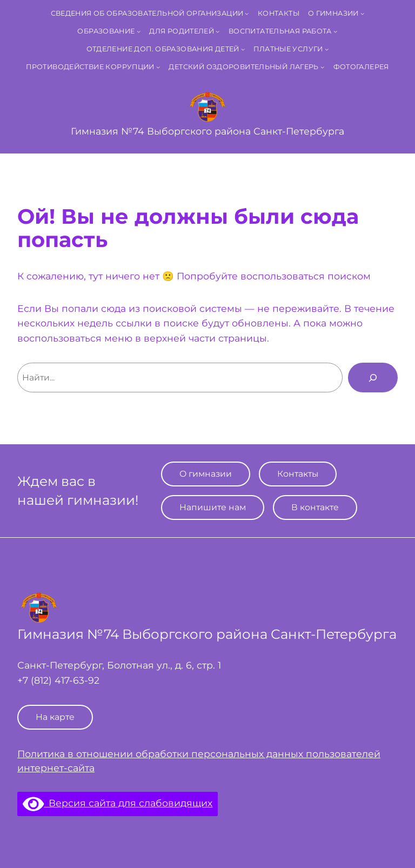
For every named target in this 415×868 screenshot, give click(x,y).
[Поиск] (373, 377)
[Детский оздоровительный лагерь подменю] (323, 67)
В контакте (315, 507)
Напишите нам (213, 507)
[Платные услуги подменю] (327, 49)
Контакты (298, 474)
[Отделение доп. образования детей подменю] (243, 49)
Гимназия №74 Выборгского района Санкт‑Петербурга (207, 131)
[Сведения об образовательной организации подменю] (247, 14)
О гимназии (206, 474)
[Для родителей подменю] (218, 31)
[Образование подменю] (139, 31)
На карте (55, 717)
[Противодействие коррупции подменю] (158, 67)
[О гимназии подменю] (363, 14)
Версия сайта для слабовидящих (118, 803)
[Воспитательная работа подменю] (336, 31)
